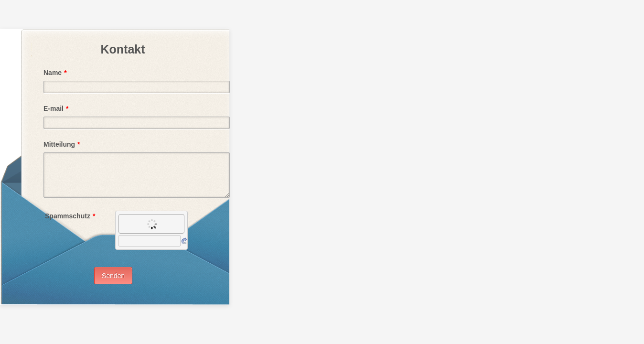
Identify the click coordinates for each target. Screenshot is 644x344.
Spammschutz (70, 216)
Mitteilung (62, 144)
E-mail (56, 108)
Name (55, 73)
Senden (113, 276)
